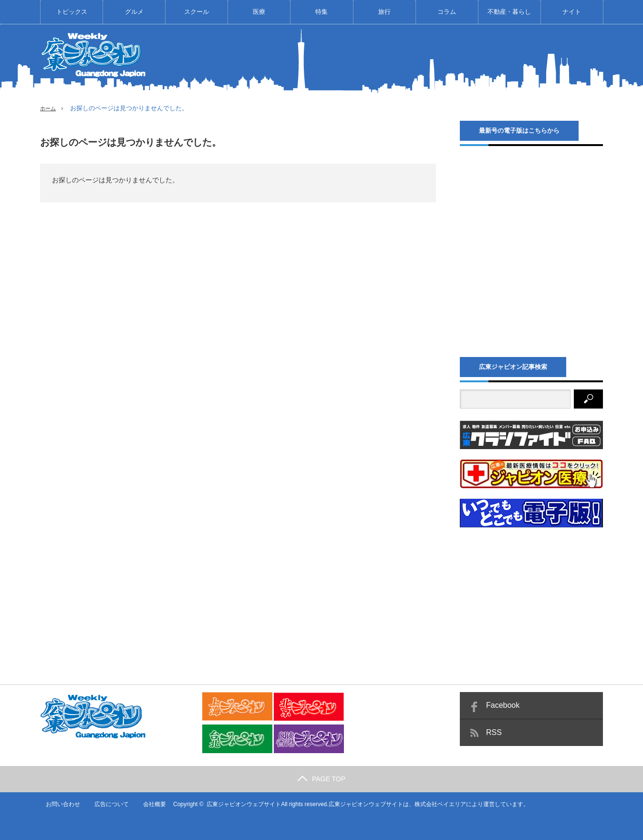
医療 (259, 12)
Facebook (503, 705)
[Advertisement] (429, 59)
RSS (494, 732)
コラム (447, 12)
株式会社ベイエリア (436, 804)
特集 (321, 12)
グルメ (134, 12)
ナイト (572, 12)
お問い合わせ (57, 804)
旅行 (384, 12)
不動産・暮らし (509, 12)
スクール (197, 12)
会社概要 (150, 804)
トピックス (72, 12)
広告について (106, 804)
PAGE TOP (321, 779)
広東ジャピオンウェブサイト (239, 804)
